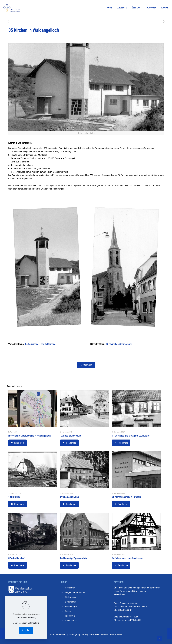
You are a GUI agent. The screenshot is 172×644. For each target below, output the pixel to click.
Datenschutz (71, 621)
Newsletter (70, 588)
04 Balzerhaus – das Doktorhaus (40, 344)
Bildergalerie (71, 597)
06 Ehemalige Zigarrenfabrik (119, 344)
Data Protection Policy (26, 618)
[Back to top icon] (160, 639)
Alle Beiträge (71, 606)
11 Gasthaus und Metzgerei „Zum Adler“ (131, 436)
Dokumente (70, 602)
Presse (68, 611)
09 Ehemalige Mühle (70, 497)
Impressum (70, 616)
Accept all (26, 630)
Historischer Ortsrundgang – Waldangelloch (29, 436)
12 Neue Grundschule (70, 436)
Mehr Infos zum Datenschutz (26, 623)
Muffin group (75, 634)
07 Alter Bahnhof (16, 558)
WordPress (117, 634)
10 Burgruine (14, 497)
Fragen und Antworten (75, 592)
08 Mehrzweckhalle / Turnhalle (127, 497)
